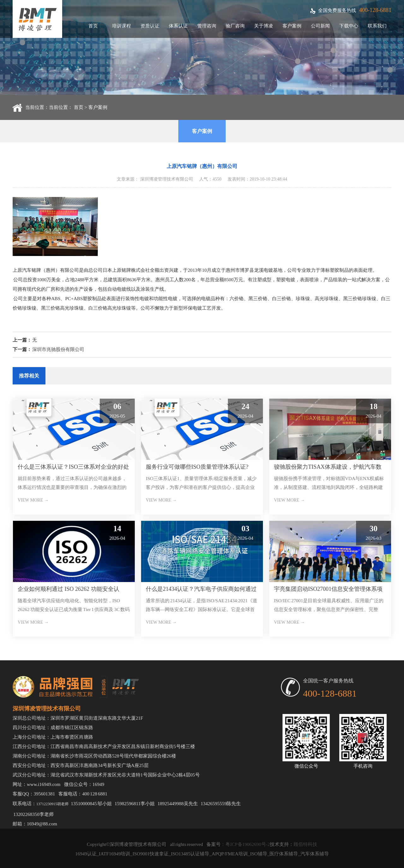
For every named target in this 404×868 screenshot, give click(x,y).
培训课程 (122, 26)
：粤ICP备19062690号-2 (245, 844)
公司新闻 (320, 26)
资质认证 (150, 26)
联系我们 (377, 26)
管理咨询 (207, 26)
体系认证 (178, 26)
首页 (93, 26)
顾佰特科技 (305, 844)
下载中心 (349, 26)
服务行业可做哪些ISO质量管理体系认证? (197, 467)
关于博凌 (264, 26)
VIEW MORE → (33, 500)
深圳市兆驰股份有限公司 (58, 349)
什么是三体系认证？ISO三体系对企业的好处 (73, 467)
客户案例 (292, 26)
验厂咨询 (235, 26)
